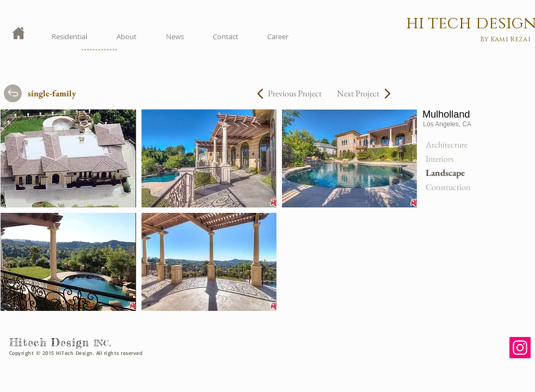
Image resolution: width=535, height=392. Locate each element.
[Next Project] (353, 94)
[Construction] (451, 187)
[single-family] (61, 94)
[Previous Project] (294, 94)
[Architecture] (451, 145)
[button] (68, 158)
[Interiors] (451, 159)
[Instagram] (520, 348)
